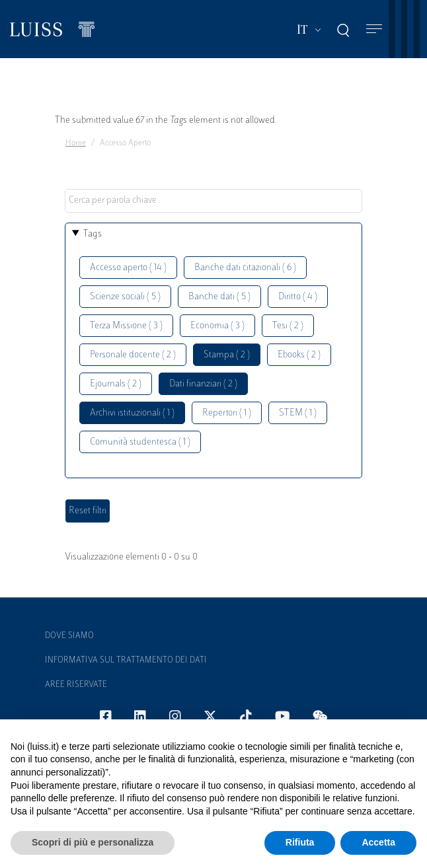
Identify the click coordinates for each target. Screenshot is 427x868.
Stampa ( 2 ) (227, 355)
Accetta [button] (378, 842)
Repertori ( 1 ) (227, 413)
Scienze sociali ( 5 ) (125, 297)
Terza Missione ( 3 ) (126, 326)
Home (76, 143)
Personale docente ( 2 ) (133, 355)
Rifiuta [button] (300, 842)
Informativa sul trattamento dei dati (126, 661)
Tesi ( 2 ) (288, 326)
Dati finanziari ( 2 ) (203, 384)
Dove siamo (69, 636)
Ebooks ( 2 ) (299, 355)
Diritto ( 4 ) (298, 297)
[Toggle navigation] (374, 29)
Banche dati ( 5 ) (219, 297)
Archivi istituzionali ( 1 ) (132, 413)
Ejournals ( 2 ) (116, 384)
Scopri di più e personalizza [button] (93, 842)
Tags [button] (93, 234)
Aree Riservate (76, 685)
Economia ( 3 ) (217, 326)
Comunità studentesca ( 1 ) (140, 442)
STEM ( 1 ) (298, 413)
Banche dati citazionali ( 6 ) (245, 268)
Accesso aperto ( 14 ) (128, 268)
